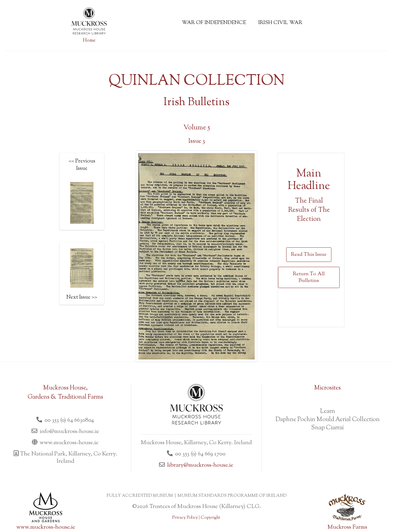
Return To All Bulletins (309, 277)
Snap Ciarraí (327, 428)
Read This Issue (309, 255)
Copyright (210, 518)
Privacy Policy (185, 518)
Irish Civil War (280, 23)
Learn (328, 412)
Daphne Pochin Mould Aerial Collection (328, 420)
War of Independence (214, 23)
